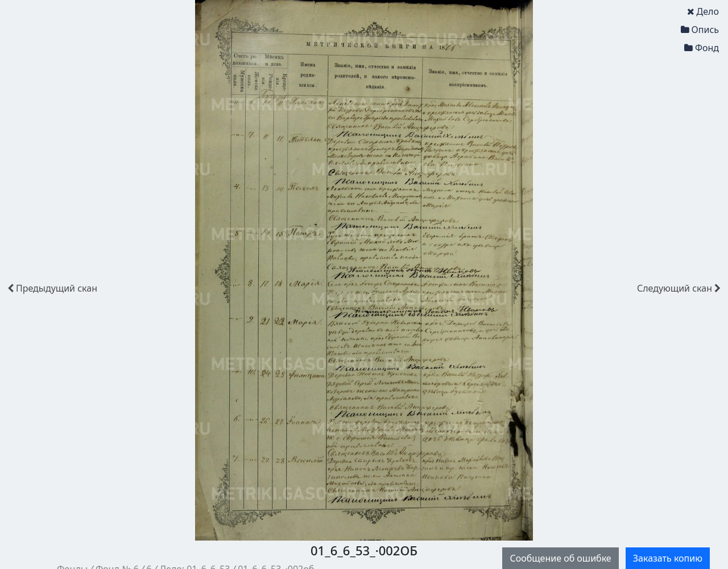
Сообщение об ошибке (560, 558)
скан (52, 288)
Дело (703, 11)
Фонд (702, 48)
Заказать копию (668, 558)
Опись (700, 30)
